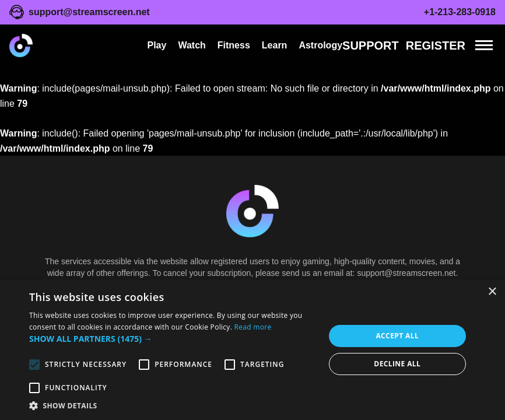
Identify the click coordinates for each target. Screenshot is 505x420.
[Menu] (484, 45)
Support (371, 45)
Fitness (234, 45)
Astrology (320, 45)
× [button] (492, 292)
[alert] (253, 350)
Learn (275, 45)
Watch (192, 45)
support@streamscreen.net (89, 12)
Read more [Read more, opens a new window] (253, 327)
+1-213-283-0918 (460, 12)
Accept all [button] (397, 336)
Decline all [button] (397, 364)
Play (157, 45)
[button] (172, 339)
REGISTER (436, 45)
